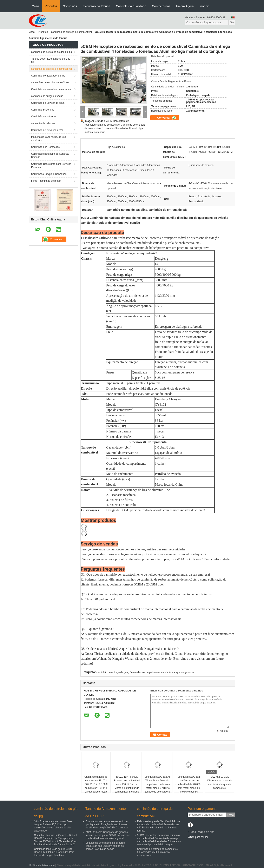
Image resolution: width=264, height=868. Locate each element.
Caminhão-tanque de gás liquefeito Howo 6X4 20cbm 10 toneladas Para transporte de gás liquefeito (54, 852)
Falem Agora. (185, 6)
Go (232, 22)
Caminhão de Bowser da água (48, 103)
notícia (205, 6)
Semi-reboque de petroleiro (144, 672)
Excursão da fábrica (96, 6)
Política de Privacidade (42, 865)
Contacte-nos (161, 6)
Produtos (51, 6)
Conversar (167, 118)
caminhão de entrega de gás (112, 672)
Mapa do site (206, 832)
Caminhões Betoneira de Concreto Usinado (50, 155)
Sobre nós (70, 6)
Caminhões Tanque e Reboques (49, 174)
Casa (35, 6)
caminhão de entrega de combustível (71, 32)
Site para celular (198, 837)
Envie (230, 815)
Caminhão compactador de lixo (48, 76)
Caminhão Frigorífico (43, 110)
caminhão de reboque (43, 123)
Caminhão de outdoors (44, 117)
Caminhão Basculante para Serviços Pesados (51, 166)
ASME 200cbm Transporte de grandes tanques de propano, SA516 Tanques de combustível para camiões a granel (108, 835)
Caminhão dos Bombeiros (45, 147)
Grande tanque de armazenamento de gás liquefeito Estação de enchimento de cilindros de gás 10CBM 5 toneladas (107, 824)
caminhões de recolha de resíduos (50, 82)
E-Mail (192, 832)
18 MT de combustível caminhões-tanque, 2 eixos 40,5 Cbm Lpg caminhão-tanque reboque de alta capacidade (53, 826)
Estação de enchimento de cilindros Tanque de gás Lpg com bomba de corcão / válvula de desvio (105, 846)
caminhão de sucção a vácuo (47, 96)
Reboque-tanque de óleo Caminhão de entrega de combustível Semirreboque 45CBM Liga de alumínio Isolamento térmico (159, 826)
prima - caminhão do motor (46, 181)
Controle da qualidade (131, 6)
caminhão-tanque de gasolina (177, 672)
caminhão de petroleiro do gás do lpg (51, 52)
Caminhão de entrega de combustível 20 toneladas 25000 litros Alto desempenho (158, 852)
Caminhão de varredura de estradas (51, 89)
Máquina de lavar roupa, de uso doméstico (49, 139)
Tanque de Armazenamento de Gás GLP (51, 60)
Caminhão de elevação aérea (47, 130)
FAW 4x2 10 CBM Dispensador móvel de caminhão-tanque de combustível (220, 782)
